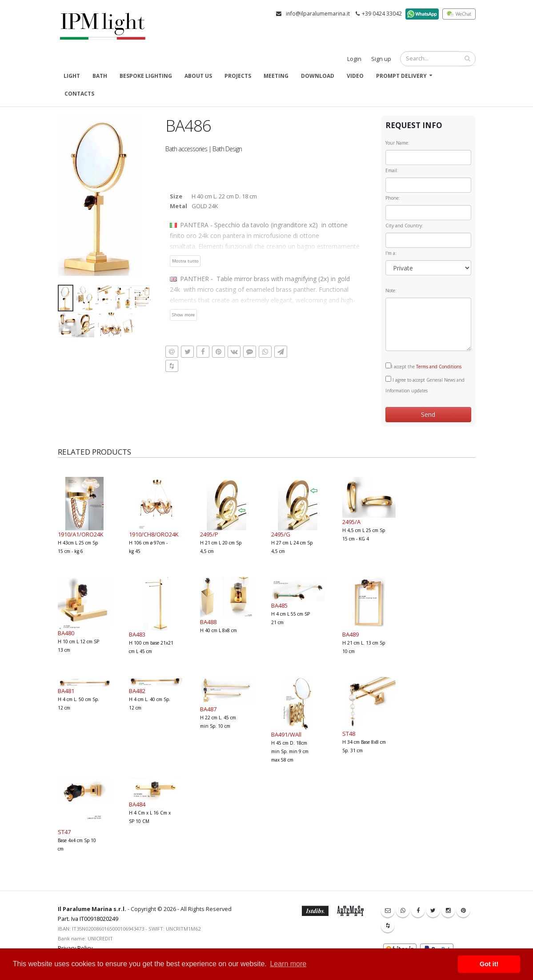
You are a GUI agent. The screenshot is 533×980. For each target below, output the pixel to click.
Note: (391, 290)
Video (355, 76)
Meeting (276, 76)
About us (198, 76)
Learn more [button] (288, 964)
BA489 (351, 634)
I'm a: (391, 253)
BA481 (66, 691)
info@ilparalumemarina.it (318, 14)
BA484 (137, 804)
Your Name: (397, 143)
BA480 (66, 633)
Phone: (393, 198)
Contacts (79, 94)
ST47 (64, 832)
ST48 (349, 734)
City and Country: (404, 226)
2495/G (281, 534)
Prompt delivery (401, 76)
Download (318, 76)
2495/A (351, 522)
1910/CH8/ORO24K (154, 534)
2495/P (209, 534)
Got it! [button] (489, 964)
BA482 (137, 691)
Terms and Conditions (439, 367)
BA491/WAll (286, 734)
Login (354, 59)
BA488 (208, 622)
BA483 (137, 634)
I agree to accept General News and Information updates (425, 385)
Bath (100, 76)
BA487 (208, 709)
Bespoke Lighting (146, 76)
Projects (238, 76)
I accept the (423, 366)
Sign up (381, 59)
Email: (392, 170)
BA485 (279, 605)
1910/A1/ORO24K (81, 534)
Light (72, 76)
